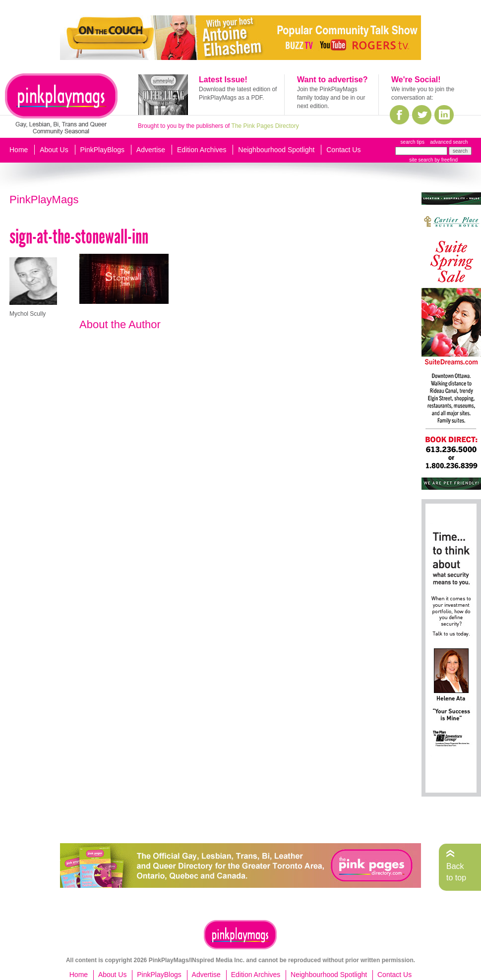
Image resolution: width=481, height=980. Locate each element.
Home (19, 150)
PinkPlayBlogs (103, 150)
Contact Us (343, 150)
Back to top (456, 872)
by (446, 160)
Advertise (151, 150)
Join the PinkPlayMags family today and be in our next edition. (331, 98)
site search (421, 160)
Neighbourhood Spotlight (276, 150)
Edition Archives (202, 150)
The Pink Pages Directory (265, 126)
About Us (54, 150)
